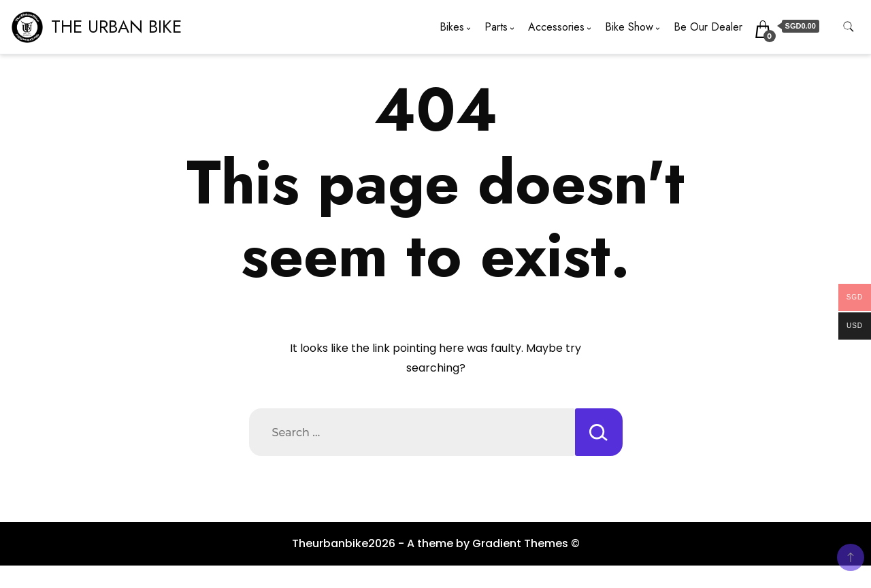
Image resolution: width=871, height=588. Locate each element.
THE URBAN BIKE (116, 27)
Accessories (556, 27)
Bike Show (629, 27)
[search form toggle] (849, 27)
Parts (496, 27)
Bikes (452, 27)
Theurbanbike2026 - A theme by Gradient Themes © (436, 543)
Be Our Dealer (708, 27)
